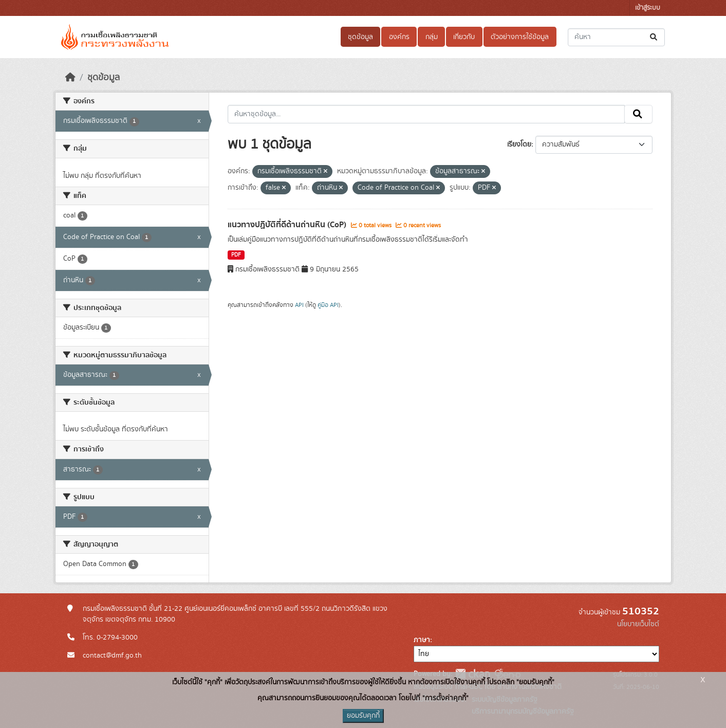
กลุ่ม (432, 37)
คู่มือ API (328, 305)
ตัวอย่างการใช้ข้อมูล (520, 37)
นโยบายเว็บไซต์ (638, 624)
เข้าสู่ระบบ (648, 8)
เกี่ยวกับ (464, 37)
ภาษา (422, 640)
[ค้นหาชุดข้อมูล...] (616, 37)
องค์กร (399, 37)
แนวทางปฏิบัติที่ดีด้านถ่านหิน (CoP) (288, 225)
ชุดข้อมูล (360, 37)
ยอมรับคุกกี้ (363, 716)
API (299, 305)
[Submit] (654, 37)
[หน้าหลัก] (70, 78)
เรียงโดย (519, 144)
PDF (236, 255)
